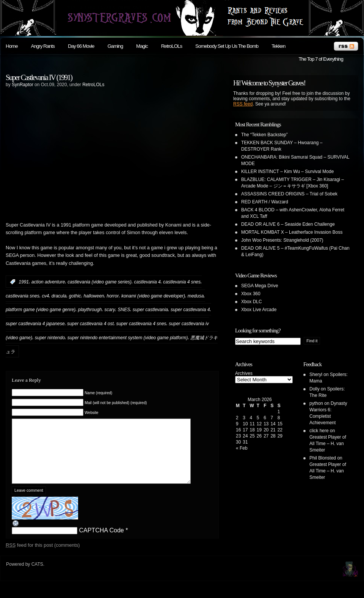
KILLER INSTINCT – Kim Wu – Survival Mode (287, 172)
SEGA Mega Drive (260, 286)
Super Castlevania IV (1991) (39, 77)
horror (113, 296)
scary (110, 310)
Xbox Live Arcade (259, 310)
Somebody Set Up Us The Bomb (227, 46)
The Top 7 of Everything (321, 59)
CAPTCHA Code (101, 542)
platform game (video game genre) (41, 310)
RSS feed (243, 104)
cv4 (45, 296)
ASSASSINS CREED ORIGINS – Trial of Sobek (289, 194)
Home (12, 46)
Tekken (278, 46)
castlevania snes (23, 296)
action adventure (48, 282)
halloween (94, 296)
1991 (24, 282)
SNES (124, 310)
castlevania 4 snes (182, 282)
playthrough (90, 310)
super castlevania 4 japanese (35, 324)
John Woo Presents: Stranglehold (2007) (282, 240)
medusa (196, 296)
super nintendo (50, 338)
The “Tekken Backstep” (264, 135)
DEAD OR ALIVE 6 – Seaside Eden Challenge (288, 224)
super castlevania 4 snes (141, 324)
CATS (37, 576)
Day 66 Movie (81, 46)
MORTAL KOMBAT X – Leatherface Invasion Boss (292, 232)
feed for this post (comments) (43, 556)
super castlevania (150, 310)
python (316, 403)
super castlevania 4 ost (90, 324)
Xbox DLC (252, 302)
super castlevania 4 (190, 310)
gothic (75, 296)
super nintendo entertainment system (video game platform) (128, 338)
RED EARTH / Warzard (265, 202)
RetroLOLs (172, 46)
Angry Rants (43, 46)
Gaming (115, 46)
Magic (142, 46)
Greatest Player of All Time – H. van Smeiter (328, 444)
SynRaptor (23, 85)
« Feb (242, 448)
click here (319, 431)
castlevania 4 (147, 282)
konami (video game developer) (153, 296)
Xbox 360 (251, 294)
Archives (244, 373)
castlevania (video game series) (100, 282)
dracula (59, 296)
